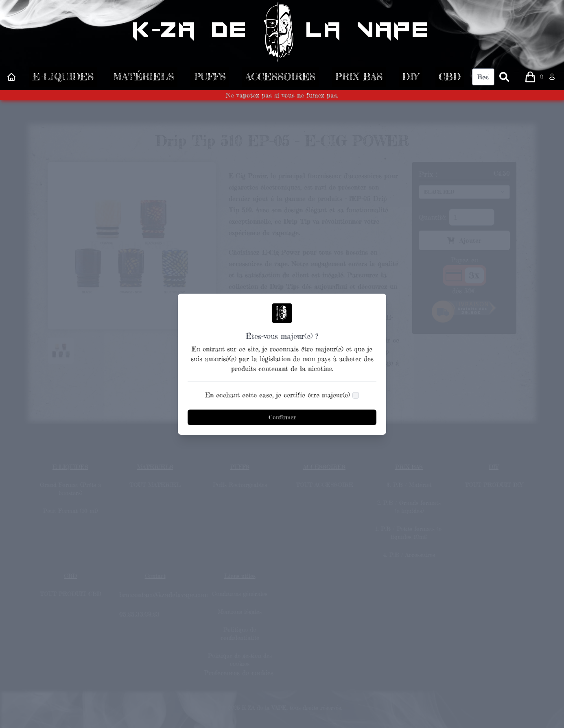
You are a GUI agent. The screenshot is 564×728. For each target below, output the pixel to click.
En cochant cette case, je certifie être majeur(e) (278, 395)
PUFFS (210, 79)
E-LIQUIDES (63, 79)
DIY (411, 79)
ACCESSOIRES (280, 79)
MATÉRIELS (144, 79)
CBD (450, 79)
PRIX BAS (359, 79)
